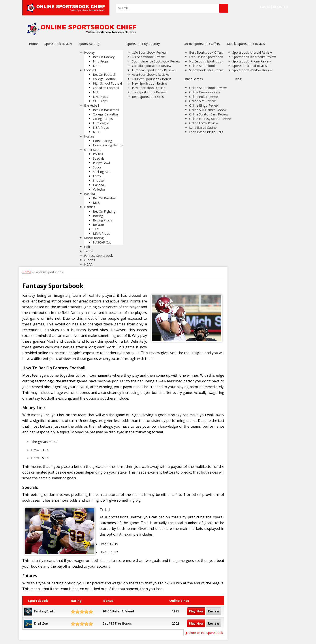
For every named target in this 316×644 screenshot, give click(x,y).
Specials (99, 158)
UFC (96, 229)
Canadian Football (106, 88)
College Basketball (106, 114)
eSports (90, 260)
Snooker (99, 180)
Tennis (89, 251)
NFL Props (101, 97)
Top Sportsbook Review (149, 92)
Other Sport (92, 150)
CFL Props (100, 101)
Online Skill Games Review (208, 110)
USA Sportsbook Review (149, 52)
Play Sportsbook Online (149, 88)
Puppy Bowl (101, 163)
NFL (96, 92)
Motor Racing (94, 238)
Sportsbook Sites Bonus (206, 70)
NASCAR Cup (102, 242)
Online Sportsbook (202, 66)
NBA (96, 132)
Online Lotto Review (204, 123)
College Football (104, 79)
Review (213, 611)
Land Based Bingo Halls (206, 132)
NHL (96, 66)
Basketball (91, 105)
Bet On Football (104, 75)
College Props (103, 119)
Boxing (98, 216)
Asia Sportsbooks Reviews (151, 75)
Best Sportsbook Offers (206, 52)
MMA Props (101, 233)
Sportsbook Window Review (252, 70)
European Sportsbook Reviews (154, 70)
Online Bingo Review (204, 105)
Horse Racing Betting (108, 145)
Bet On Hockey (104, 57)
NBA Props (101, 127)
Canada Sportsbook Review (152, 66)
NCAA (88, 264)
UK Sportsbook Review (148, 57)
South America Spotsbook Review (156, 61)
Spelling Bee (102, 172)
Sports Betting (89, 44)
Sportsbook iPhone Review (252, 61)
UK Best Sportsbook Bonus (152, 79)
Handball (99, 185)
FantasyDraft (45, 611)
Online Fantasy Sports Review (210, 119)
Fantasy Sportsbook (98, 256)
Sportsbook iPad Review (250, 66)
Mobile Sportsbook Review (246, 44)
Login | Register (274, 7)
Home (33, 44)
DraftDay (41, 623)
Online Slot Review (202, 101)
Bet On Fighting (104, 211)
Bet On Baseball (104, 198)
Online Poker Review (204, 97)
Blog (238, 79)
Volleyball (100, 189)
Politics (98, 154)
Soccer (98, 167)
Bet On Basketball (106, 110)
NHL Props (101, 61)
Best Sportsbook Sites (148, 97)
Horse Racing (102, 141)
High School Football (108, 83)
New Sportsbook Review (150, 83)
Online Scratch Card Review (209, 114)
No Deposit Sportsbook (206, 61)
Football (90, 70)
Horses (89, 136)
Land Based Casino (203, 127)
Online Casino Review (204, 92)
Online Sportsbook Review (208, 88)
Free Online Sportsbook (206, 57)
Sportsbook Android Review (252, 52)
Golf (87, 247)
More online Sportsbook (204, 633)
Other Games (193, 79)
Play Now (196, 611)
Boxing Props (103, 220)
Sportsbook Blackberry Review (254, 57)
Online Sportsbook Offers (202, 44)
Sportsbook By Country (143, 44)
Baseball (90, 194)
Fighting (90, 207)
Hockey (89, 52)
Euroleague (101, 123)
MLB (96, 203)
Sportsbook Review (58, 44)
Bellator (99, 225)
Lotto (97, 176)
